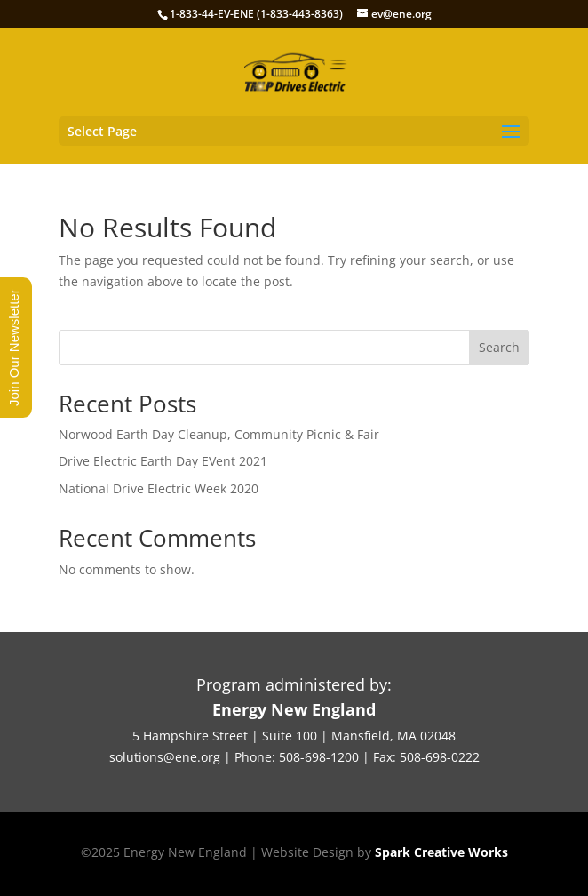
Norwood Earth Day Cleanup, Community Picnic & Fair (219, 434)
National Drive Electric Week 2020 (159, 488)
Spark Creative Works (441, 852)
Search (499, 347)
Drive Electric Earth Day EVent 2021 (163, 461)
